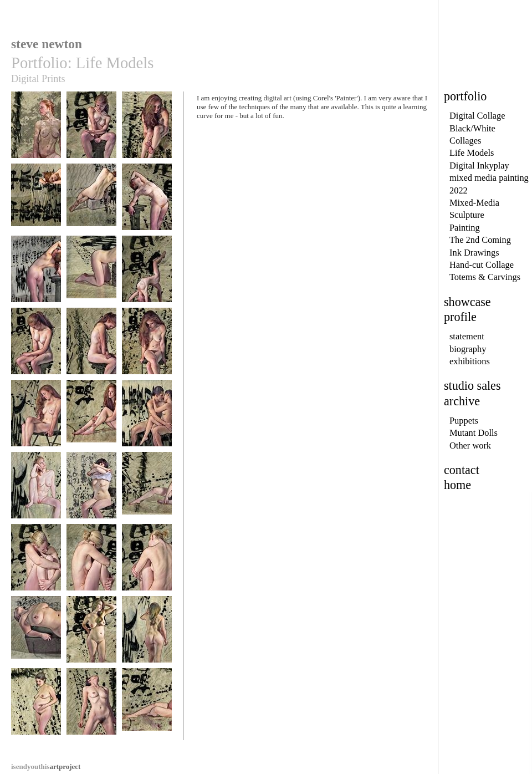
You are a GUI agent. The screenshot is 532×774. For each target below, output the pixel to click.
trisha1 (91, 707)
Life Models (472, 153)
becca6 (147, 202)
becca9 (147, 274)
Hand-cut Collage (482, 265)
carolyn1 (91, 635)
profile (460, 317)
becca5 (91, 202)
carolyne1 (36, 707)
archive (462, 401)
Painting (465, 228)
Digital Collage (477, 116)
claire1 (36, 490)
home (457, 485)
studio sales (472, 386)
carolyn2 (147, 635)
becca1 (36, 130)
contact (462, 470)
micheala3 (147, 562)
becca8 (91, 274)
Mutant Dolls (474, 433)
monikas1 (147, 707)
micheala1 (36, 562)
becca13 (36, 418)
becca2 (91, 130)
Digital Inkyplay (479, 166)
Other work (470, 445)
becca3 (147, 130)
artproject (46, 767)
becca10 (36, 346)
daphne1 (91, 490)
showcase (467, 302)
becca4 (36, 202)
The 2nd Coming (480, 240)
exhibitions (470, 361)
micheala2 (91, 562)
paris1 (36, 635)
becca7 (36, 274)
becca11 (91, 346)
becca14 (91, 418)
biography (468, 349)
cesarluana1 (147, 418)
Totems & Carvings (485, 277)
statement (467, 336)
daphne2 (147, 490)
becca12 (147, 346)
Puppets (464, 421)
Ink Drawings (474, 253)
